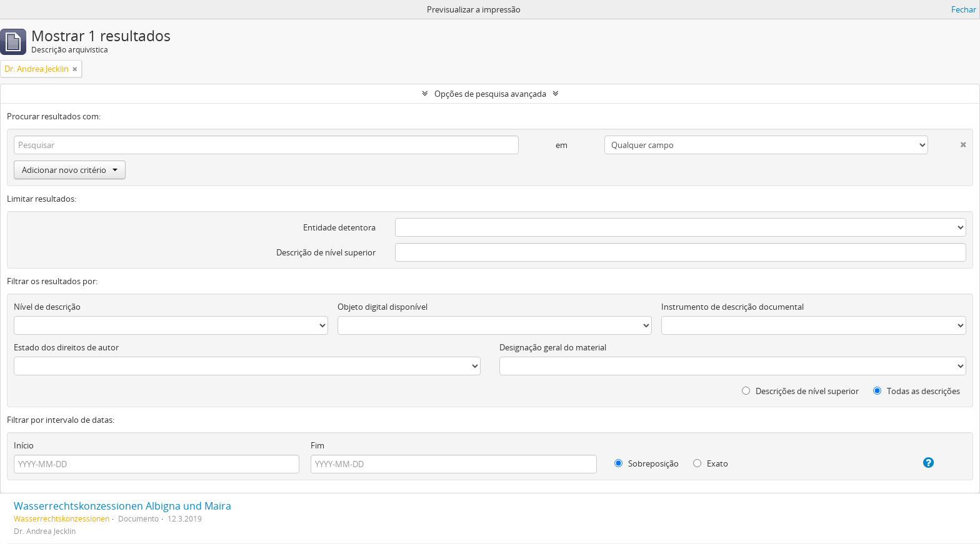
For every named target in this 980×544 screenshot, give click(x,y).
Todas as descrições (917, 391)
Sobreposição (647, 463)
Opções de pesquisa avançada (490, 94)
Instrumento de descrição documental (732, 307)
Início (24, 445)
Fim (317, 445)
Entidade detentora (339, 227)
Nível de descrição (47, 307)
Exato (711, 463)
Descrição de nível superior (326, 252)
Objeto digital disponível (382, 307)
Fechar (964, 9)
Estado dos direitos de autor (66, 347)
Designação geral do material (553, 347)
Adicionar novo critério (70, 170)
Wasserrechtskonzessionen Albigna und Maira (122, 506)
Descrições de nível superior (800, 391)
